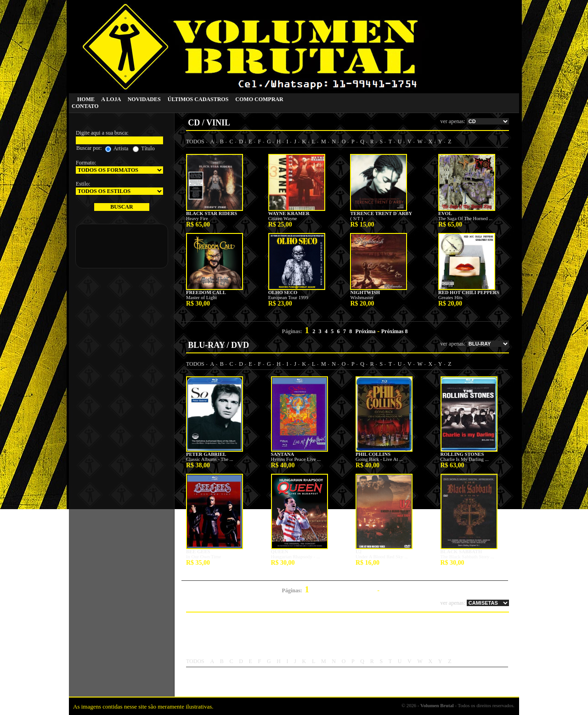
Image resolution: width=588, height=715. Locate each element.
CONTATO (85, 106)
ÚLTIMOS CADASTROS (198, 99)
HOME (86, 99)
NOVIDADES (144, 99)
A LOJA (111, 99)
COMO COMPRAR (259, 99)
